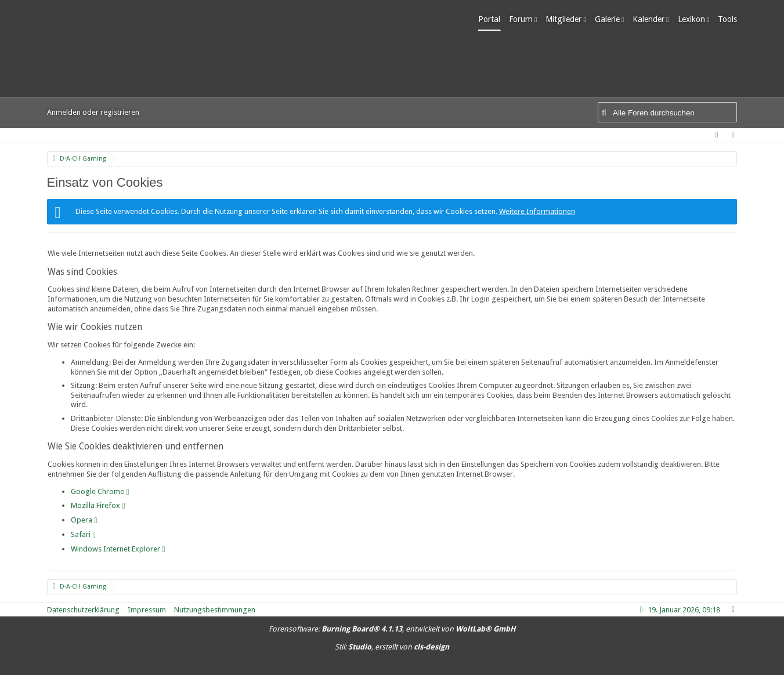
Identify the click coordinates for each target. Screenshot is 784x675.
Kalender (648, 19)
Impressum (147, 610)
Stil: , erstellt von (392, 647)
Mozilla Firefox (95, 505)
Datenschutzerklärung (83, 610)
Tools (727, 19)
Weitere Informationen (537, 211)
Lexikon (691, 19)
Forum (521, 19)
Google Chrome (97, 491)
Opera (82, 520)
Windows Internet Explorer (115, 549)
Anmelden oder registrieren (93, 112)
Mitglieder (563, 19)
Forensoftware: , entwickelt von (392, 629)
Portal (489, 19)
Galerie (607, 19)
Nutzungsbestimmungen (215, 610)
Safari (81, 534)
